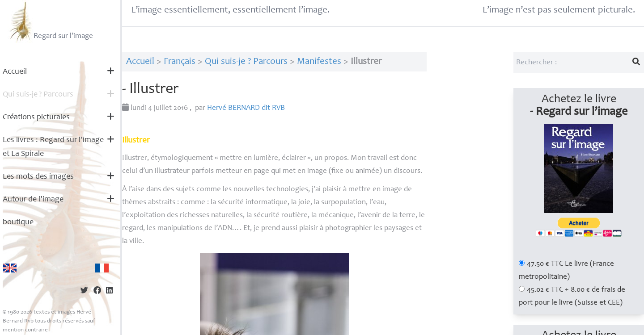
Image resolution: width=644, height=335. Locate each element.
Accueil (15, 72)
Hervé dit (246, 108)
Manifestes (319, 62)
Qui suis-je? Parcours (38, 95)
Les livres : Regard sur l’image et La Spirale (53, 147)
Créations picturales (36, 117)
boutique (18, 222)
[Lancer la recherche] (636, 63)
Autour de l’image (33, 200)
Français (180, 62)
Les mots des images (38, 177)
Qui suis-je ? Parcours (246, 62)
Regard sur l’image (50, 21)
